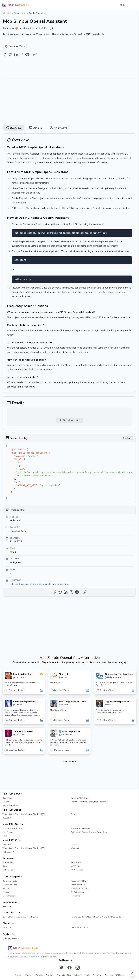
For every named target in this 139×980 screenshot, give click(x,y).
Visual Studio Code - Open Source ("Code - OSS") (24, 814)
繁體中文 (120, 975)
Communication (78, 885)
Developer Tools (14, 690)
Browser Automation (80, 888)
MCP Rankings (77, 870)
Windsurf (75, 848)
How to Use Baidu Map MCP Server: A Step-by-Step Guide (96, 917)
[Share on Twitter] (11, 54)
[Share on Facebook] (5, 54)
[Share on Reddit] (27, 54)
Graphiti (6, 802)
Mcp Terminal (8, 832)
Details (36, 128)
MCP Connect (8, 852)
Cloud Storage (9, 896)
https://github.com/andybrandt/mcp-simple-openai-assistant (39, 584)
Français (61, 975)
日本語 (87, 975)
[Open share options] (132, 973)
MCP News (75, 866)
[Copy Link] (35, 54)
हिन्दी (69, 975)
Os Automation (78, 892)
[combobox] (125, 5)
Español (40, 975)
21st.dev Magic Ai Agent (13, 828)
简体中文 (29, 975)
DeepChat (7, 818)
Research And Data (79, 881)
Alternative (59, 128)
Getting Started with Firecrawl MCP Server (20, 917)
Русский (109, 975)
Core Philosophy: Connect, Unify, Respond (89, 802)
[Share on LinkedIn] (16, 54)
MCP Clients (76, 862)
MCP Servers (8, 862)
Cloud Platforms (10, 885)
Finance (6, 892)
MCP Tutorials (9, 870)
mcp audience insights (81, 828)
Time (5, 836)
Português (98, 975)
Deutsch (50, 975)
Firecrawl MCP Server (80, 798)
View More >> (70, 762)
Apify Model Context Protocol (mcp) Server (89, 832)
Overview (14, 128)
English (18, 975)
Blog (5, 866)
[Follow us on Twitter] (61, 968)
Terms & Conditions (79, 927)
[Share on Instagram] (22, 54)
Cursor (74, 814)
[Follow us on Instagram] (78, 968)
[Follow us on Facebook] (69, 968)
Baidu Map (7, 798)
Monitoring (76, 896)
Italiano (77, 975)
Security (6, 888)
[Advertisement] (69, 101)
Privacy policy (8, 927)
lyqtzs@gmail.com (11, 939)
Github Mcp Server (10, 806)
